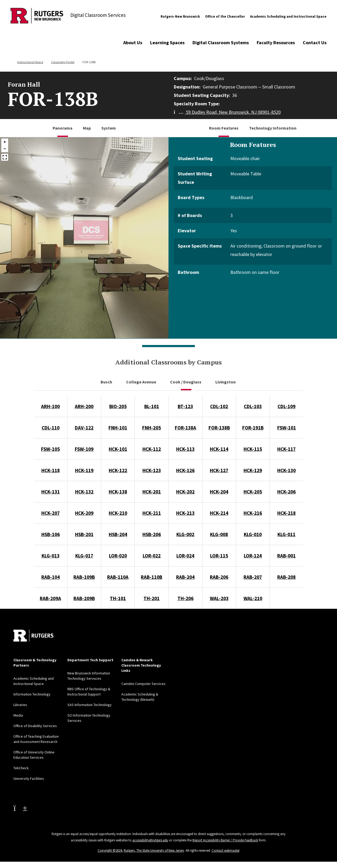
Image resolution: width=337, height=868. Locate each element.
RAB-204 (185, 577)
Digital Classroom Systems (221, 43)
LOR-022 (152, 556)
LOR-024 (185, 556)
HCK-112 (152, 449)
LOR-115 (219, 556)
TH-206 (185, 598)
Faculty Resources (276, 43)
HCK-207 (51, 513)
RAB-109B (84, 577)
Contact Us (315, 43)
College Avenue (142, 382)
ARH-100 (50, 406)
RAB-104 (51, 577)
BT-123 (185, 406)
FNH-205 (152, 428)
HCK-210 (118, 513)
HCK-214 (219, 513)
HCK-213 (185, 513)
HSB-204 (118, 534)
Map (87, 128)
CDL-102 (219, 406)
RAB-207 (253, 577)
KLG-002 (185, 534)
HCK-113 (185, 449)
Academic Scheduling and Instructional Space (288, 16)
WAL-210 (253, 598)
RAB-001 (286, 556)
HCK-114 (219, 449)
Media (18, 715)
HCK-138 (118, 492)
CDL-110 (51, 428)
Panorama (63, 128)
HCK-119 (84, 470)
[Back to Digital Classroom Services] (37, 16)
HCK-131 (51, 492)
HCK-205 (253, 492)
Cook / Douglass (186, 382)
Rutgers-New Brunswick (180, 16)
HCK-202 (185, 492)
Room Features (224, 128)
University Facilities (29, 778)
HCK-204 (219, 492)
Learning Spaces (167, 43)
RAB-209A (50, 598)
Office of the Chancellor (225, 16)
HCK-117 (286, 449)
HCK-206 (286, 492)
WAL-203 (219, 598)
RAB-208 (286, 577)
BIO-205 (118, 406)
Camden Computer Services (143, 684)
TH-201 (152, 598)
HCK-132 (84, 492)
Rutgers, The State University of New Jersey (154, 850)
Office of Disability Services (35, 726)
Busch (107, 382)
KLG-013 (51, 556)
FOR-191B (253, 428)
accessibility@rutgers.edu (150, 840)
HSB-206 (152, 534)
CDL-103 (253, 406)
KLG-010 (253, 534)
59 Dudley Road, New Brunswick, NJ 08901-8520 (227, 112)
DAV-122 (84, 428)
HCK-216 (253, 513)
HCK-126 (185, 470)
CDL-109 (286, 406)
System (109, 128)
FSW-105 (50, 449)
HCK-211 (152, 513)
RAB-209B (84, 598)
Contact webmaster (226, 850)
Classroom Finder (63, 62)
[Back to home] (33, 636)
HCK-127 (219, 470)
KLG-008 (219, 534)
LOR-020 (118, 556)
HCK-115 (253, 449)
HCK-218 (286, 513)
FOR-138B (219, 428)
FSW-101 (287, 428)
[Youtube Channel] (20, 808)
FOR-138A (185, 428)
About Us (133, 43)
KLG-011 (286, 534)
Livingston (226, 382)
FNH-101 (118, 428)
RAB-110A (118, 577)
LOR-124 (253, 556)
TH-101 (118, 598)
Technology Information (273, 128)
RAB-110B (152, 577)
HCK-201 (152, 492)
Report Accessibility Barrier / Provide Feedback (225, 840)
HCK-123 (152, 470)
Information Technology (32, 694)
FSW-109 (84, 449)
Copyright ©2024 (110, 850)
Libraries (20, 705)
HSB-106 (51, 534)
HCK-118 (51, 470)
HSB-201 (84, 534)
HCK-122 (118, 470)
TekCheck (21, 768)
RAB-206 (219, 577)
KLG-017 (84, 556)
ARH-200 (84, 406)
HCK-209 (84, 513)
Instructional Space (30, 62)
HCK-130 (286, 470)
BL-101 (152, 406)
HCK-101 (118, 449)
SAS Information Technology (90, 705)
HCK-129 (253, 470)
